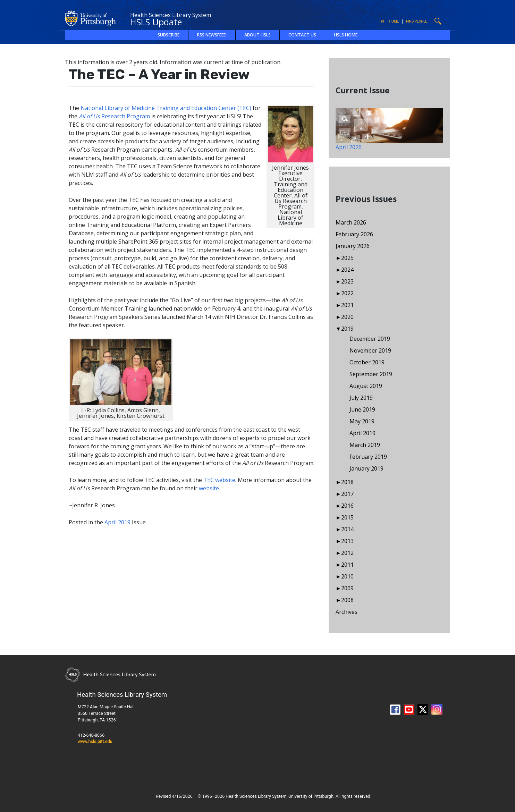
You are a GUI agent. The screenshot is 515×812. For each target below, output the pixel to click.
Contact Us (302, 35)
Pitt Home (390, 21)
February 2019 (368, 457)
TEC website (219, 480)
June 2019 (362, 409)
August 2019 (366, 386)
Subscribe (168, 35)
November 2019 (370, 350)
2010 (347, 576)
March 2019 (365, 445)
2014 (347, 529)
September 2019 (371, 374)
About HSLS (257, 35)
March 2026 (351, 222)
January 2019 (366, 468)
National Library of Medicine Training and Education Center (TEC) (166, 108)
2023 (347, 281)
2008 (347, 600)
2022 (347, 293)
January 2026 (353, 246)
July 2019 (361, 398)
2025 (347, 258)
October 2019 (367, 362)
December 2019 (370, 339)
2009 (347, 588)
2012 (347, 553)
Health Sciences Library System (171, 15)
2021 (347, 305)
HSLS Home (346, 35)
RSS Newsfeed (212, 35)
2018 (347, 482)
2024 (347, 270)
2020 (347, 317)
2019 (347, 329)
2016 (347, 506)
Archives (347, 612)
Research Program (114, 116)
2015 (347, 517)
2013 (347, 541)
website (209, 488)
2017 (347, 494)
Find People (417, 21)
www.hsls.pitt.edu (95, 741)
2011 (347, 565)
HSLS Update (156, 22)
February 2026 (354, 234)
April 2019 (117, 522)
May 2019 (362, 421)
